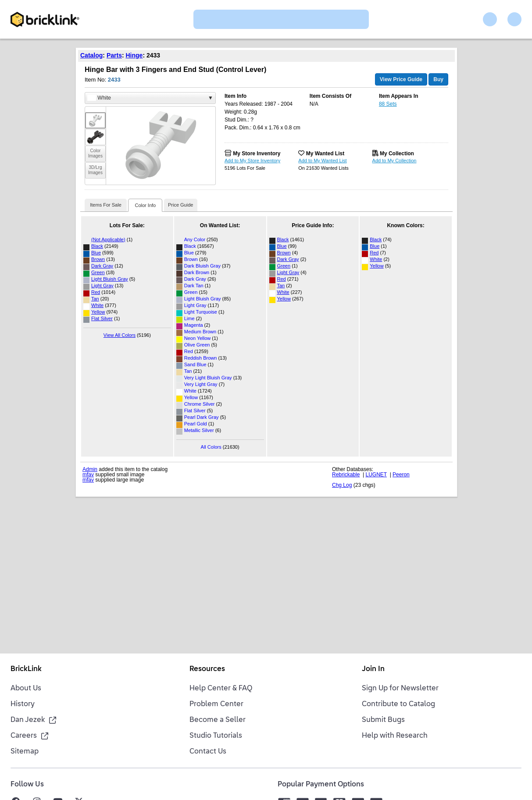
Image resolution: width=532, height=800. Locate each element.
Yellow (98, 312)
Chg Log (342, 485)
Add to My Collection (395, 161)
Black (97, 246)
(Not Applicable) (108, 239)
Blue (96, 253)
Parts (114, 55)
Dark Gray (102, 266)
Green (98, 272)
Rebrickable (346, 475)
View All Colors (120, 335)
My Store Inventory (257, 154)
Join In (373, 669)
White (97, 305)
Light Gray (102, 286)
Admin (90, 469)
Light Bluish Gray (110, 279)
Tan (95, 299)
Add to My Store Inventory (252, 161)
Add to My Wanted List (322, 161)
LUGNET (376, 475)
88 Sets (388, 104)
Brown (98, 259)
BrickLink (26, 669)
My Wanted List (325, 154)
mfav (88, 475)
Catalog (91, 55)
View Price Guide (401, 79)
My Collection (397, 154)
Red (96, 292)
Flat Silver (102, 318)
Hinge (134, 55)
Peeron (401, 475)
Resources (207, 669)
